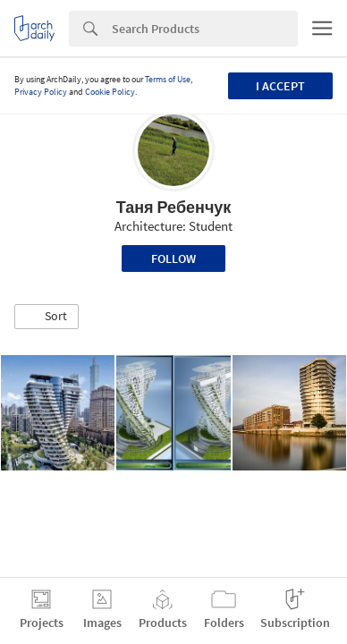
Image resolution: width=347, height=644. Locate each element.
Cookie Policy (110, 92)
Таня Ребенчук (174, 207)
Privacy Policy (41, 92)
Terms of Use (168, 79)
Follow (173, 258)
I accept (280, 86)
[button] (47, 317)
